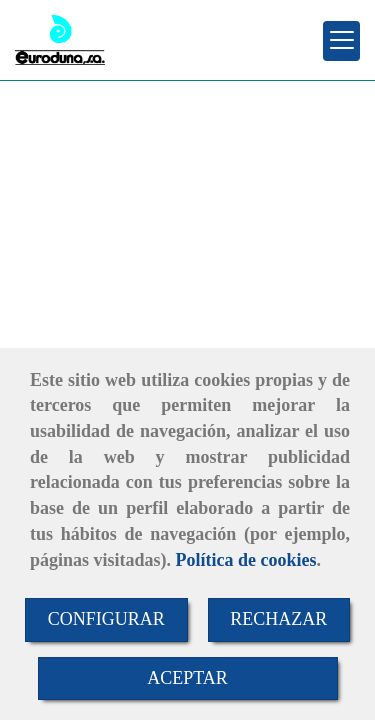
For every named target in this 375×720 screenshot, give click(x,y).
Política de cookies (246, 560)
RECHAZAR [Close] (278, 619)
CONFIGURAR (106, 619)
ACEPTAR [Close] (187, 678)
